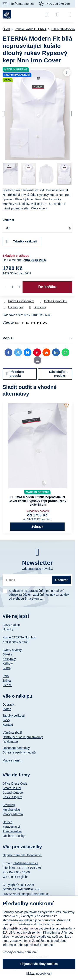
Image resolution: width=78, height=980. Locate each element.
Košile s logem (12, 797)
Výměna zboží (12, 733)
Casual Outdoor (13, 793)
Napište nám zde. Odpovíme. (22, 855)
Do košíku (47, 287)
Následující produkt (59, 374)
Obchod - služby (14, 836)
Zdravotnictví (11, 827)
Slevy (6, 720)
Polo (6, 676)
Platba (7, 709)
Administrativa (12, 831)
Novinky (8, 629)
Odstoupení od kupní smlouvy (23, 737)
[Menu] (70, 15)
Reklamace (10, 742)
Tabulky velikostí (14, 716)
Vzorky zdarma (13, 814)
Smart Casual (12, 788)
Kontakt (8, 725)
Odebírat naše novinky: (37, 569)
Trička (7, 681)
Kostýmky (9, 659)
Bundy (7, 668)
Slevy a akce (11, 625)
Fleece (7, 685)
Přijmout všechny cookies (39, 964)
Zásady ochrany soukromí (20, 952)
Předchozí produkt (15, 374)
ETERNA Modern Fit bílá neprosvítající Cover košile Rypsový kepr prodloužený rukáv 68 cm (37, 501)
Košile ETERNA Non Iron (19, 637)
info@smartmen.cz (25, 863)
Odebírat (61, 580)
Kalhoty (8, 663)
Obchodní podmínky (16, 748)
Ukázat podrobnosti (39, 974)
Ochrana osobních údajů (19, 752)
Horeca (7, 822)
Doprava (8, 705)
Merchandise (11, 810)
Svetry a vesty (12, 650)
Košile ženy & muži (15, 642)
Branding (9, 805)
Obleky (7, 654)
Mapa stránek (12, 760)
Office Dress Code (15, 784)
